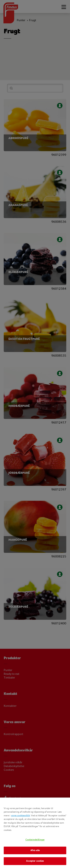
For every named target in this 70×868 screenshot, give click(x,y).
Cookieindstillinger (35, 840)
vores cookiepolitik (20, 816)
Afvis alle (35, 850)
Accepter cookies (35, 861)
